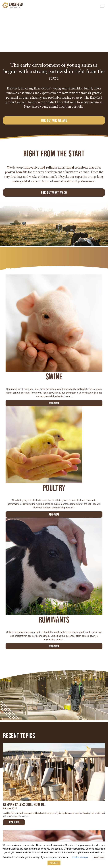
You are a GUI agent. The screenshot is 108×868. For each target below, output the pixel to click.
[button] (102, 6)
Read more (54, 403)
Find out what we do (54, 193)
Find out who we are (54, 120)
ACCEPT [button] (54, 863)
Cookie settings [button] (80, 857)
